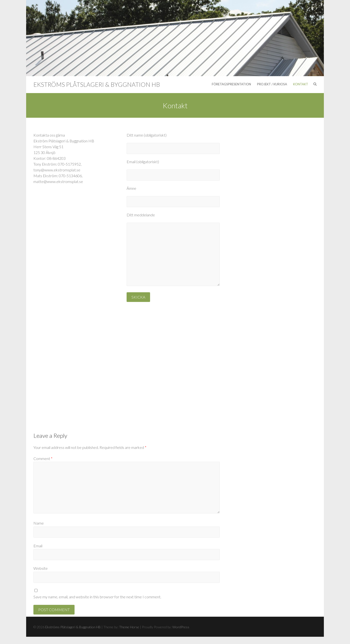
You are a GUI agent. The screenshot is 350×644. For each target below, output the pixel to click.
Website (41, 568)
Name (39, 523)
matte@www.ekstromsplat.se (58, 181)
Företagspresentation (231, 84)
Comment (43, 458)
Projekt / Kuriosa (272, 84)
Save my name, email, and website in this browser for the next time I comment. (97, 597)
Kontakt (301, 84)
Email (38, 546)
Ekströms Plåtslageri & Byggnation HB (97, 84)
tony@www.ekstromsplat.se (57, 170)
